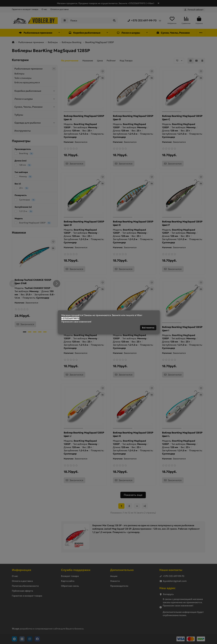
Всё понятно (148, 328)
